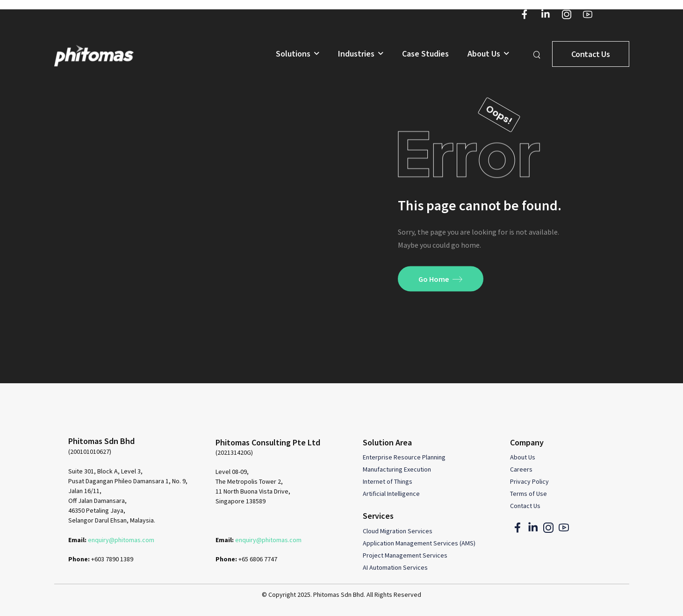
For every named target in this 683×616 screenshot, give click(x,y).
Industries (356, 54)
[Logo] (94, 55)
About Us (484, 54)
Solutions (293, 54)
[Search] (538, 54)
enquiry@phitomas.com (121, 540)
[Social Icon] (525, 14)
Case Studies (425, 54)
